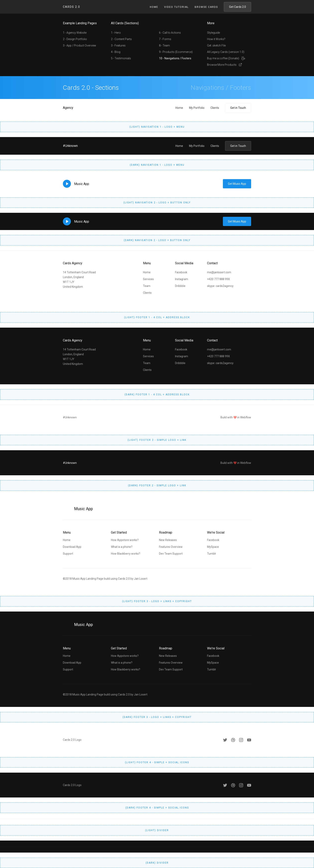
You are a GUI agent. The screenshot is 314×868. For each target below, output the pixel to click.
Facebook (181, 272)
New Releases (168, 540)
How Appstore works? (125, 540)
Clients (215, 108)
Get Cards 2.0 (238, 7)
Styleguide (213, 33)
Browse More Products (222, 65)
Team (147, 286)
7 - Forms (165, 39)
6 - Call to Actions (170, 33)
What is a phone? (122, 547)
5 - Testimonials (121, 58)
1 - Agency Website (75, 33)
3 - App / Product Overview (80, 45)
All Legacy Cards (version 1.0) (226, 52)
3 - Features (118, 45)
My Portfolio (197, 108)
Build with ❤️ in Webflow (236, 417)
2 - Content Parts (121, 39)
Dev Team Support (171, 554)
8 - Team (164, 45)
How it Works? (216, 39)
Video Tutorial (176, 7)
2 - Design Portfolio (75, 39)
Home (154, 7)
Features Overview (171, 547)
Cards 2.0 (71, 7)
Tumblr (212, 554)
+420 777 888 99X (218, 279)
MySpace (213, 547)
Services (148, 279)
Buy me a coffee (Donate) (223, 58)
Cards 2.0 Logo (72, 740)
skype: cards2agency (220, 286)
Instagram (182, 279)
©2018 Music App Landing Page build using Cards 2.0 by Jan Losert (105, 579)
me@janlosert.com (219, 272)
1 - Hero (116, 33)
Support (68, 554)
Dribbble (180, 286)
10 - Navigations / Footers (175, 58)
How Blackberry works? (126, 554)
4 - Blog (116, 52)
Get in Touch (238, 108)
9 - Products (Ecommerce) (176, 52)
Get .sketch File (216, 45)
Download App (72, 547)
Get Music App (237, 184)
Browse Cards (206, 7)
